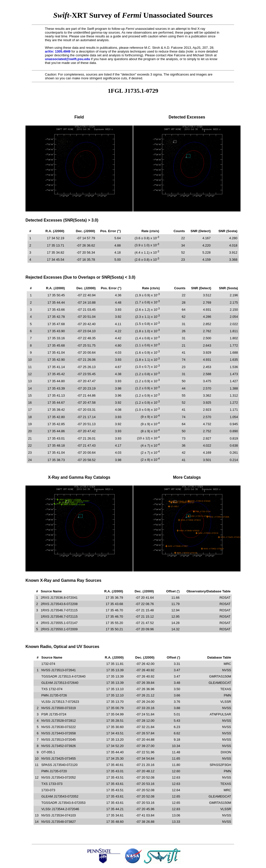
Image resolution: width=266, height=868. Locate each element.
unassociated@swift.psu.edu (68, 59)
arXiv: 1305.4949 (58, 51)
